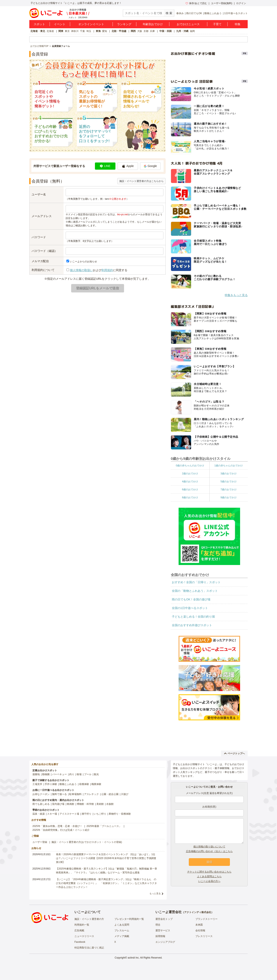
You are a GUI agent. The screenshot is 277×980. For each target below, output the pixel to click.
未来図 (199, 925)
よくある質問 (122, 925)
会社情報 (200, 930)
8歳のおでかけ (190, 497)
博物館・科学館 (85, 804)
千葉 (82, 31)
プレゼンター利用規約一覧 (129, 919)
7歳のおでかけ (229, 489)
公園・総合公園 (110, 794)
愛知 (105, 31)
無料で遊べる (59, 794)
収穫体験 (84, 784)
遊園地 (36, 774)
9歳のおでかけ (229, 497)
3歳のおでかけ (229, 474)
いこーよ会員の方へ (209, 881)
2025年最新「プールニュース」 (104, 826)
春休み (180, 13)
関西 (133, 31)
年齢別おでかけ (153, 24)
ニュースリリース (84, 936)
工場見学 (37, 784)
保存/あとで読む (196, 3)
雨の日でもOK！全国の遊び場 (191, 599)
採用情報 (160, 936)
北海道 (50, 31)
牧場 (79, 774)
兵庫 (152, 31)
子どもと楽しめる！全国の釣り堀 (193, 617)
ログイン (241, 3)
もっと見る (155, 893)
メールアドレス (42, 216)
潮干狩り (87, 814)
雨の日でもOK (194, 13)
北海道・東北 (38, 31)
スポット (39, 24)
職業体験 (96, 784)
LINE (105, 166)
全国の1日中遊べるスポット (190, 608)
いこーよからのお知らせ (83, 262)
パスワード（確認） (44, 251)
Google (150, 166)
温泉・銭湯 (39, 814)
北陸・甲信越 (119, 31)
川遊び (125, 794)
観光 (96, 774)
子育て (217, 24)
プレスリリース (204, 936)
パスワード (39, 237)
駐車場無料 (75, 794)
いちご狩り (100, 814)
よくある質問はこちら (209, 876)
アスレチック (91, 794)
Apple (128, 166)
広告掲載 (79, 930)
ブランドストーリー (206, 919)
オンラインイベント (91, 24)
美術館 (100, 804)
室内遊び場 (58, 804)
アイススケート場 (69, 814)
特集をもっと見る (236, 295)
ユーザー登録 (40, 842)
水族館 (110, 804)
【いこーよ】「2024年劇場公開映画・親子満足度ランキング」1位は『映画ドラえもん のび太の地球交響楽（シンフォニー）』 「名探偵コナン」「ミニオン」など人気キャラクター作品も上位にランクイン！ (106, 883)
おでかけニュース (188, 24)
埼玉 (89, 31)
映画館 (71, 804)
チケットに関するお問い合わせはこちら (209, 872)
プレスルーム (122, 930)
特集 (238, 24)
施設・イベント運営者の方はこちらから (141, 181)
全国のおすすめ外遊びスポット (192, 625)
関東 (61, 31)
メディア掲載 (122, 936)
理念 (158, 925)
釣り (72, 774)
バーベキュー (59, 774)
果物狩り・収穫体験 (120, 814)
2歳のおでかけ (190, 474)
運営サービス (163, 930)
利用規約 (107, 270)
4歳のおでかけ (190, 482)
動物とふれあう (213, 13)
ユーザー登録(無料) (222, 3)
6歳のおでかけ (190, 489)
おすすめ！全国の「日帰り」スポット (196, 582)
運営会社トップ (164, 919)
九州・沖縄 (182, 31)
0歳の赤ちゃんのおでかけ (190, 466)
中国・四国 (165, 31)
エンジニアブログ (165, 942)
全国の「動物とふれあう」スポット (195, 591)
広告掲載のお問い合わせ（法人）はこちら (209, 851)
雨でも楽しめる (41, 804)
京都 (146, 31)
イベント (60, 24)
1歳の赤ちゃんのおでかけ (229, 466)
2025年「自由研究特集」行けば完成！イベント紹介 (61, 830)
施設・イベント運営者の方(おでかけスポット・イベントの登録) (87, 842)
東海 (98, 31)
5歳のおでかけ (229, 482)
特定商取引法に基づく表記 (89, 948)
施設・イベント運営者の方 (89, 919)
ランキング (124, 24)
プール (88, 774)
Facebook (80, 942)
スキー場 (52, 814)
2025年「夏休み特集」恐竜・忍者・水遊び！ (57, 826)
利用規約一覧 (82, 925)
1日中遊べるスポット (236, 13)
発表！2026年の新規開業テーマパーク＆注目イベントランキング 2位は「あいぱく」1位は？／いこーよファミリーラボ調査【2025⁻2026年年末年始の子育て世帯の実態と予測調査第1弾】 (106, 858)
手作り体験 (51, 784)
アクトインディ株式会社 (198, 912)
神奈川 (75, 31)
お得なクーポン (41, 794)
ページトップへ (234, 753)
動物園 (46, 774)
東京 (67, 31)
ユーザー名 (39, 194)
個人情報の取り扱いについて (209, 847)
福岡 (192, 31)
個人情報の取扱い (81, 270)
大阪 (140, 31)
